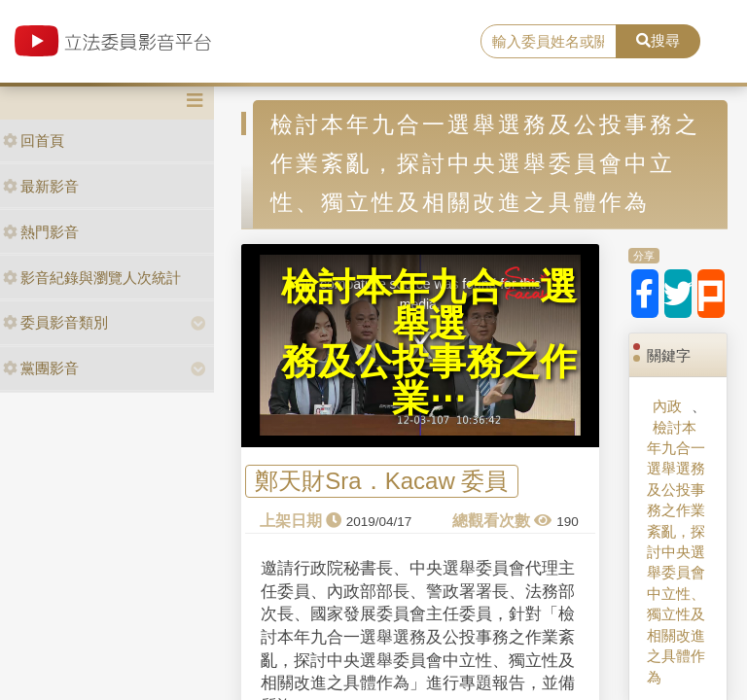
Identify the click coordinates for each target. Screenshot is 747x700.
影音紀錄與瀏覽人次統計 (92, 278)
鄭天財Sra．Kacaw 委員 (381, 482)
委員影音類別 (55, 322)
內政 (667, 406)
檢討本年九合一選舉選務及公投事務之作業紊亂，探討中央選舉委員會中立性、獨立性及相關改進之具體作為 (676, 552)
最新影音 (41, 186)
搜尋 (658, 40)
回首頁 (34, 140)
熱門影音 (41, 232)
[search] (549, 42)
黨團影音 (41, 368)
